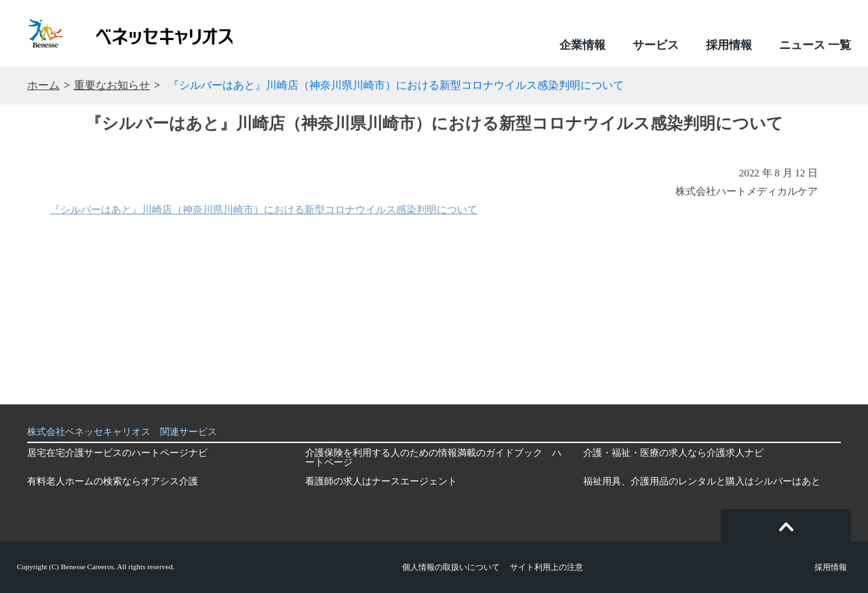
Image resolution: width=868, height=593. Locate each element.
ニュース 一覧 (815, 45)
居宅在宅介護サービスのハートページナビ (117, 453)
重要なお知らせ (112, 85)
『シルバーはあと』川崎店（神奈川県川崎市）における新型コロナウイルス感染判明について (264, 210)
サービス (656, 45)
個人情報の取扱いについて (451, 567)
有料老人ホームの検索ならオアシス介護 (113, 481)
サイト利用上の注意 (547, 567)
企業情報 (583, 45)
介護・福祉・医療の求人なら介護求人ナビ (673, 453)
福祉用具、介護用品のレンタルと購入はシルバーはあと (702, 481)
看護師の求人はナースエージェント (381, 481)
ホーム (43, 85)
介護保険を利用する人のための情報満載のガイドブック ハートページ (433, 458)
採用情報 (729, 45)
